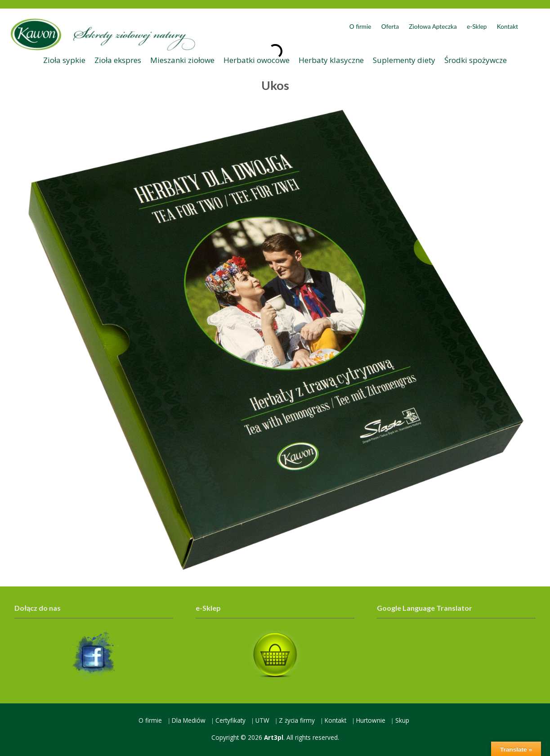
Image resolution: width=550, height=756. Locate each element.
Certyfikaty (230, 720)
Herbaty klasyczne (331, 60)
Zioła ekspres (118, 60)
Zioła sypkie (64, 60)
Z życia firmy (297, 720)
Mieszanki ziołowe (182, 60)
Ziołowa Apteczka (433, 27)
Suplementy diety (404, 60)
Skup (402, 720)
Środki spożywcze (476, 60)
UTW (262, 720)
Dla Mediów (189, 720)
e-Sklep (477, 27)
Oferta (390, 27)
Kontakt (508, 27)
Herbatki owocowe (257, 60)
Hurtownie (371, 720)
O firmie (360, 27)
